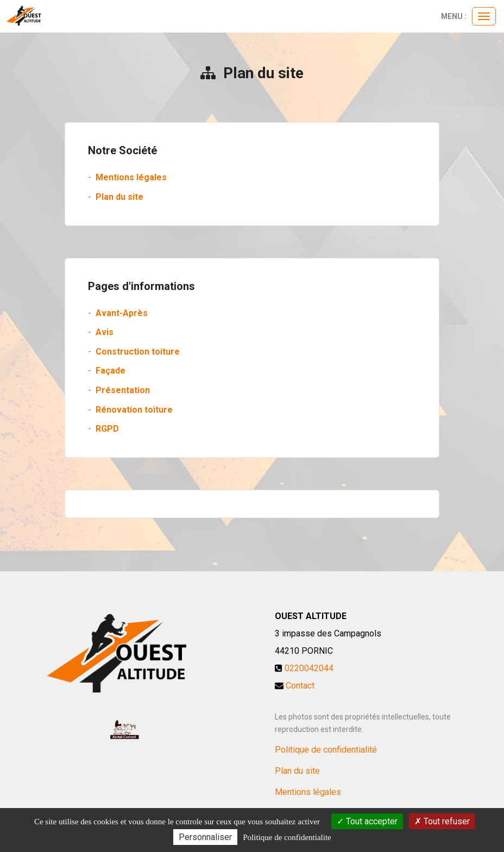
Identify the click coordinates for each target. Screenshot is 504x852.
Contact (300, 686)
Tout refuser (442, 821)
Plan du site (119, 197)
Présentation (123, 390)
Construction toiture (138, 352)
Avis (105, 332)
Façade (111, 371)
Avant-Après (122, 313)
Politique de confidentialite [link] (287, 837)
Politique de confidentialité (326, 750)
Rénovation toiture (134, 410)
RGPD (107, 429)
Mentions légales (131, 177)
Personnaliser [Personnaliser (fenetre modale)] (205, 837)
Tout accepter (367, 821)
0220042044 (309, 668)
